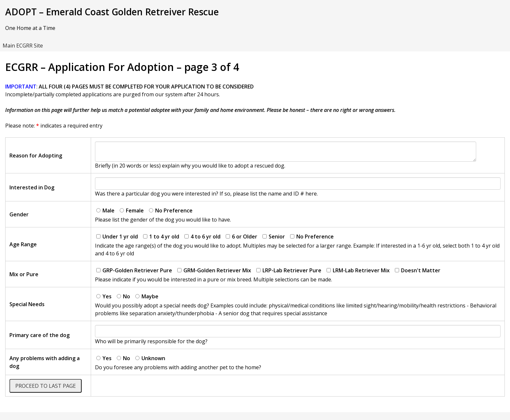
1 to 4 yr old (161, 237)
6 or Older (242, 237)
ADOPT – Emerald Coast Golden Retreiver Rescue (112, 12)
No (123, 296)
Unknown (150, 358)
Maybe (147, 296)
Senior (274, 237)
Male (105, 210)
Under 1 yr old (117, 237)
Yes (104, 296)
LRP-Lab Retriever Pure (289, 270)
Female (132, 210)
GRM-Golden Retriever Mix (214, 270)
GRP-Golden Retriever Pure (134, 270)
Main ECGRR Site (23, 46)
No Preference (171, 210)
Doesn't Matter (418, 270)
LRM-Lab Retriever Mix (358, 270)
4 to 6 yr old (202, 237)
